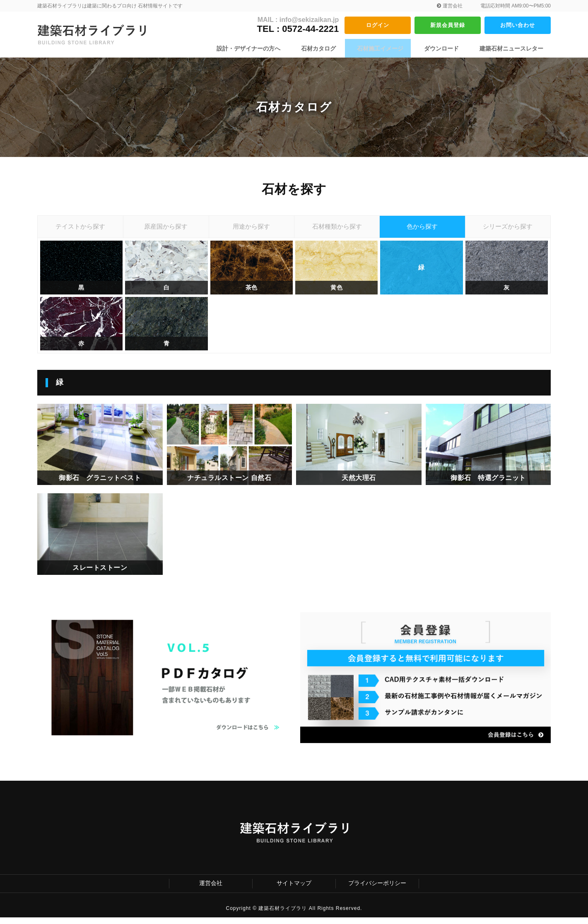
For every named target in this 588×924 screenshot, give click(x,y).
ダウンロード (446, 48)
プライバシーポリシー (377, 890)
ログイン (378, 25)
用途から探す (251, 230)
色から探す (422, 230)
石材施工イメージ (388, 48)
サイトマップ (294, 890)
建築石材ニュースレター (511, 48)
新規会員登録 (448, 25)
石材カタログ (331, 48)
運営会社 (449, 6)
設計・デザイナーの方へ (265, 48)
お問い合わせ (518, 25)
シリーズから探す (508, 230)
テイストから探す (80, 230)
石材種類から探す (337, 230)
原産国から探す (166, 230)
